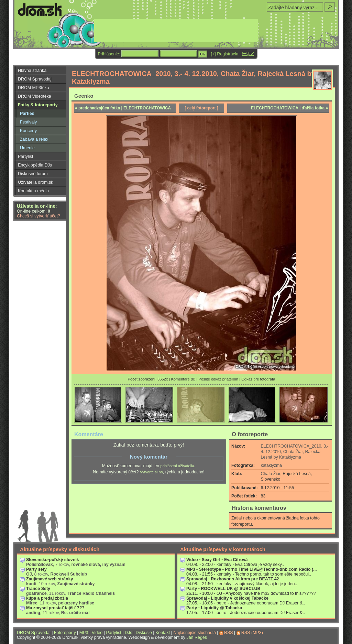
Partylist (25, 157)
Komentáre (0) (183, 379)
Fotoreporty (65, 633)
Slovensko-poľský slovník (53, 560)
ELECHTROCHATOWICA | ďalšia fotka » (289, 108)
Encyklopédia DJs (35, 165)
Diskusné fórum (33, 174)
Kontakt (163, 633)
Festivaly (28, 122)
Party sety (36, 569)
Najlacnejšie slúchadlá (194, 633)
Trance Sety (38, 589)
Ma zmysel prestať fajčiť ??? (55, 608)
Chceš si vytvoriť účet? (38, 216)
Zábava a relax (34, 139)
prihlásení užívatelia (177, 466)
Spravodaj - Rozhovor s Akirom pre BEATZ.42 (233, 579)
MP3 (84, 633)
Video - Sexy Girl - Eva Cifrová (217, 560)
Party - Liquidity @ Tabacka (214, 608)
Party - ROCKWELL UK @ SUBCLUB (223, 589)
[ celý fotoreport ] (201, 108)
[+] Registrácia (225, 54)
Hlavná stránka (32, 71)
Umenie (27, 148)
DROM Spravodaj (35, 79)
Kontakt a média (33, 191)
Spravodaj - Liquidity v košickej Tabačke (227, 598)
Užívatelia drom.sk (36, 182)
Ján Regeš (197, 637)
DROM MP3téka (34, 88)
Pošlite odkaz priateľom (218, 379)
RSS (229, 633)
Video (97, 633)
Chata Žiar (271, 474)
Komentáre (89, 434)
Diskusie (144, 633)
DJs (128, 633)
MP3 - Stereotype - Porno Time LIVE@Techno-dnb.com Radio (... (252, 569)
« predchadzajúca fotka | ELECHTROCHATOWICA (123, 108)
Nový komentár (149, 457)
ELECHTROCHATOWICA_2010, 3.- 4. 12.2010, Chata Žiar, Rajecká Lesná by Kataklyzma (295, 452)
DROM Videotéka (35, 96)
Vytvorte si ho (151, 472)
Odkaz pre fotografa (258, 379)
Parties (27, 114)
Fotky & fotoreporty (38, 105)
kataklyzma (272, 465)
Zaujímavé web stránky (50, 579)
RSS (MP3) (252, 633)
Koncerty (28, 131)
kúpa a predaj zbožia (47, 598)
